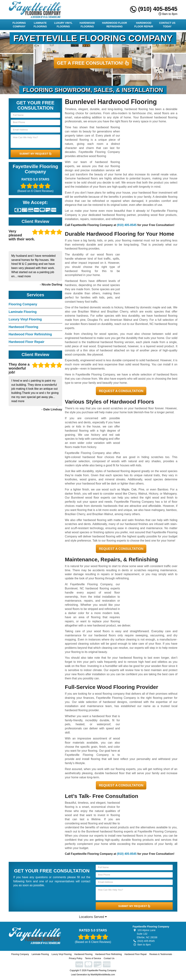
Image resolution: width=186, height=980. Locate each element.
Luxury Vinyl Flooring (63, 25)
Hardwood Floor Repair (144, 25)
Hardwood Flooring (87, 25)
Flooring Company (19, 25)
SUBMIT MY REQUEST (35, 154)
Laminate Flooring (40, 25)
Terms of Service (93, 958)
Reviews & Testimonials (161, 954)
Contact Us (109, 958)
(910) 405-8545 (154, 9)
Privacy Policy (76, 958)
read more (24, 276)
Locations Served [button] (93, 917)
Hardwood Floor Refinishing (115, 25)
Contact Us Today (167, 25)
